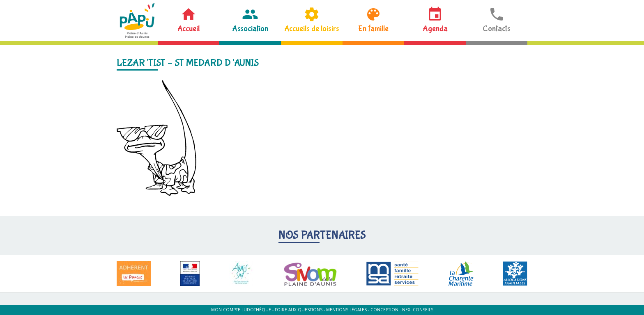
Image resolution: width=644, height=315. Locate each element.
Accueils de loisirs (312, 29)
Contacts (497, 29)
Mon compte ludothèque (241, 310)
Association (250, 29)
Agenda (435, 29)
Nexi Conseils (418, 310)
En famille (373, 29)
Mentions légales (346, 310)
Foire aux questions (299, 310)
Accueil (189, 29)
